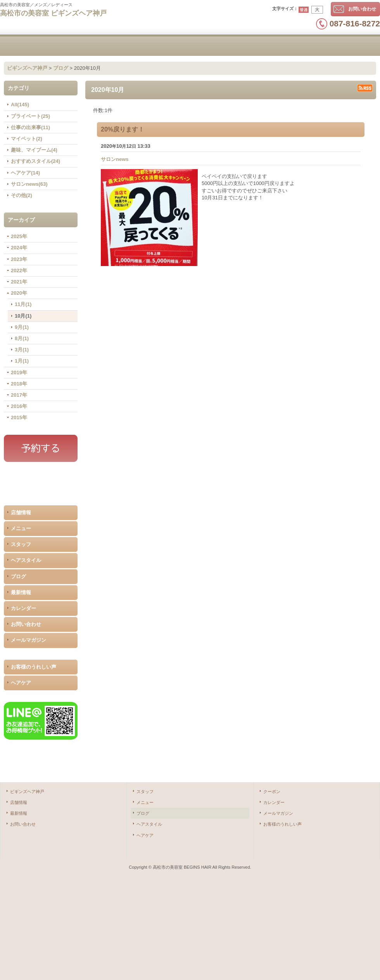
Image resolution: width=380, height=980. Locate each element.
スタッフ (21, 544)
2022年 (19, 270)
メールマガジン (28, 640)
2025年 (19, 236)
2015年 (19, 417)
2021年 (19, 282)
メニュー (21, 528)
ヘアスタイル (26, 560)
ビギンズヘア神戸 (27, 792)
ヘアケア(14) (25, 173)
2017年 (19, 395)
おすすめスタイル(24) (35, 161)
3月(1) (22, 350)
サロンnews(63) (29, 184)
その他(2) (22, 195)
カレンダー (23, 608)
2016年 (19, 406)
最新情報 (21, 592)
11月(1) (23, 304)
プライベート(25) (30, 116)
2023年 (19, 259)
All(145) (20, 105)
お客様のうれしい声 (34, 667)
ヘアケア (21, 683)
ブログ (18, 576)
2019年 (19, 372)
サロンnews (115, 159)
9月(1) (22, 327)
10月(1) (23, 316)
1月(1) (22, 361)
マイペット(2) (27, 139)
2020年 (19, 293)
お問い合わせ (362, 9)
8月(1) (22, 338)
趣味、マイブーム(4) (34, 150)
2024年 (19, 248)
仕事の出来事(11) (30, 127)
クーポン (272, 792)
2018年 (19, 384)
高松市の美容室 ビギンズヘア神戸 (53, 13)
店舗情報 (21, 512)
